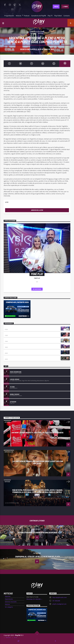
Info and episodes (37, 289)
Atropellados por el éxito (13, 351)
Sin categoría (9, 607)
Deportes (33, 33)
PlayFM (32, 49)
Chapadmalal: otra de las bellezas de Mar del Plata (37, 557)
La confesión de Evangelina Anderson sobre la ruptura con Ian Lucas (37, 462)
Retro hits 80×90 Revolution (13, 345)
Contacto (67, 16)
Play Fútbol (58, 16)
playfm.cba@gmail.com (59, 604)
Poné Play (8, 328)
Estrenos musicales (11, 602)
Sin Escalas (8, 334)
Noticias (19, 16)
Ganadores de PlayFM (39, 16)
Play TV (50, 16)
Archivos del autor (37, 210)
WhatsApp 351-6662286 (34, 599)
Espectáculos (9, 452)
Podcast (27, 16)
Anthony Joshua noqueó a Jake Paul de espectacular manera (37, 433)
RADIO (65, 7)
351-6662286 (56, 601)
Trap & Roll (8, 357)
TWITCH (56, 6)
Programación (9, 16)
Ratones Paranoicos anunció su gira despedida (37, 533)
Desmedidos (8, 340)
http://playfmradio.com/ (60, 597)
